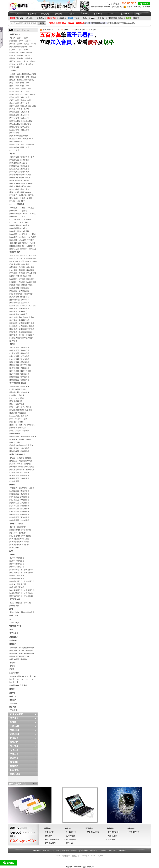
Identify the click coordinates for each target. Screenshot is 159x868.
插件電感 (31, 323)
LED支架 (14, 217)
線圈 (11, 630)
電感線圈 (14, 323)
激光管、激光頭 (16, 442)
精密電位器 (28, 573)
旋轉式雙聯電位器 (17, 564)
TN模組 (25, 243)
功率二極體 (25, 103)
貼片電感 (22, 326)
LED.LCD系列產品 (17, 204)
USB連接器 (14, 172)
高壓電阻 (14, 273)
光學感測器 (25, 356)
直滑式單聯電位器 (17, 561)
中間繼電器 (30, 470)
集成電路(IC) (14, 34)
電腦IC (13, 58)
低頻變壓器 (25, 520)
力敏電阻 (14, 270)
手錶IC (26, 50)
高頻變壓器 (23, 488)
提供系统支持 (88, 867)
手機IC (85, 18)
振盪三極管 (25, 118)
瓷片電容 (14, 341)
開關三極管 (27, 124)
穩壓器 (32, 488)
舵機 (29, 439)
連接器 (12, 154)
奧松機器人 (14, 637)
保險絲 (13, 458)
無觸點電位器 (29, 581)
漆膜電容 (14, 311)
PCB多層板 (25, 542)
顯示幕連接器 (15, 175)
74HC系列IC (15, 623)
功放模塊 (33, 437)
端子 (32, 157)
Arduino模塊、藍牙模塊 (19, 416)
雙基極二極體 (26, 100)
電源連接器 (25, 166)
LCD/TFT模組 (15, 243)
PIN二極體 (24, 94)
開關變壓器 (15, 503)
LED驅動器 (23, 211)
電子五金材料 (15, 536)
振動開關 (31, 648)
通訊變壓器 (25, 517)
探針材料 (27, 603)
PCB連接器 (14, 163)
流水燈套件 (15, 448)
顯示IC (28, 55)
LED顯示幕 (14, 225)
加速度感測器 (26, 371)
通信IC (13, 38)
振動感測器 (15, 380)
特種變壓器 (15, 509)
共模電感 (14, 326)
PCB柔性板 (14, 545)
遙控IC (30, 53)
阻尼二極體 (15, 100)
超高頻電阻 (15, 276)
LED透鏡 (32, 214)
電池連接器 (25, 172)
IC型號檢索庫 (16, 714)
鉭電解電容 (28, 294)
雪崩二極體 (15, 97)
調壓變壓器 (25, 512)
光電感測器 (15, 353)
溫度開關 (29, 458)
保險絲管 (20, 458)
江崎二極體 (25, 97)
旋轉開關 (14, 654)
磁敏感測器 (15, 356)
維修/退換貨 (113, 836)
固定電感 (31, 329)
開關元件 (13, 644)
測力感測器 (25, 359)
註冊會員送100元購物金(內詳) (121, 23)
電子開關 (26, 656)
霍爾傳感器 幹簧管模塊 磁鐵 (21, 410)
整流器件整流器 (16, 142)
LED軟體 (22, 217)
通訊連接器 (25, 169)
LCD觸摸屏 (31, 246)
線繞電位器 (28, 593)
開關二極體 (25, 147)
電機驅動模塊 (15, 392)
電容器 (20, 258)
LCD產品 (22, 208)
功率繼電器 (15, 475)
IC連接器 (24, 163)
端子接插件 (21, 201)
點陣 (11, 551)
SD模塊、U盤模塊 (17, 395)
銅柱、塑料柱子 (16, 603)
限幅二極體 (25, 77)
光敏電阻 (22, 267)
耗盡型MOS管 (16, 139)
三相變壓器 (15, 491)
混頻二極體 (15, 92)
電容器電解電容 (16, 294)
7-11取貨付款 (71, 832)
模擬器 (26, 44)
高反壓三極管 (27, 121)
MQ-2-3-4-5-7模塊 (17, 398)
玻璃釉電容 (23, 311)
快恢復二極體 (15, 80)
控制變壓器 (25, 503)
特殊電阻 (31, 279)
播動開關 (22, 648)
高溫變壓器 (15, 506)
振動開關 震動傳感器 (18, 413)
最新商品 (136, 18)
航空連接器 (27, 175)
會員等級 (49, 836)
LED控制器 (14, 214)
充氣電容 (14, 309)
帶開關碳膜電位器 (17, 578)
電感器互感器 (24, 320)
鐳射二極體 (15, 83)
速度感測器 (15, 371)
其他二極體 (15, 115)
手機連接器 (15, 160)
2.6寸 (12, 679)
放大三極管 (25, 115)
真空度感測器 (26, 365)
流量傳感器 (15, 350)
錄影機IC (20, 55)
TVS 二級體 (15, 150)
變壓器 (12, 485)
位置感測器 (15, 368)
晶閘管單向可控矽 (17, 144)
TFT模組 (31, 240)
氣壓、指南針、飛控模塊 (20, 431)
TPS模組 (13, 246)
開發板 (12, 689)
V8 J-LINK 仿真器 (17, 261)
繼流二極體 (15, 106)
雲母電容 (26, 303)
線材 (11, 609)
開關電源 (14, 488)
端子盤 (31, 195)
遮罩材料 (14, 533)
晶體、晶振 (14, 616)
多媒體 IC (21, 64)
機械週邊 (14, 766)
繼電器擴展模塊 (30, 258)
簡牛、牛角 (25, 189)
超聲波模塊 (25, 386)
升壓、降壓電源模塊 (18, 389)
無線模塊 (26, 392)
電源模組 (14, 41)
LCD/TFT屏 (14, 673)
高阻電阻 (22, 270)
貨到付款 (70, 843)
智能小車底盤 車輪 (17, 445)
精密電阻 (22, 279)
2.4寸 (35, 676)
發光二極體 (24, 222)
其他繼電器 (15, 481)
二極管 (77, 18)
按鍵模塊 (22, 439)
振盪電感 (14, 329)
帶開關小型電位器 (17, 576)
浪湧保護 (27, 464)
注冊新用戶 (49, 832)
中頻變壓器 (15, 520)
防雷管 (13, 464)
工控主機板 (124, 14)
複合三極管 (25, 130)
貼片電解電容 (27, 338)
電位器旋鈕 (28, 596)
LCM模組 (22, 240)
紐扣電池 (13, 707)
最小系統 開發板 (17, 422)
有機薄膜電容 (24, 309)
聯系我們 (46, 850)
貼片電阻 (32, 256)
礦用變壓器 (25, 500)
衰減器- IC (30, 64)
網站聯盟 (113, 850)
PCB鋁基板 (14, 548)
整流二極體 (32, 74)
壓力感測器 (15, 347)
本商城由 (69, 867)
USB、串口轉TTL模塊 (19, 419)
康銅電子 (22, 335)
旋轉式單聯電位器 (17, 558)
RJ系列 (21, 651)
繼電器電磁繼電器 (17, 470)
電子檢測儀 (14, 633)
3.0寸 (23, 679)
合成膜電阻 (32, 282)
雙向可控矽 (30, 144)
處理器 (25, 47)
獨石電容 (24, 314)
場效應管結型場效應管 (19, 136)
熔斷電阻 (31, 270)
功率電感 (31, 326)
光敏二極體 (25, 112)
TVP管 (32, 94)
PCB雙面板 (14, 539)
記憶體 (20, 44)
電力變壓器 (15, 497)
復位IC (26, 61)
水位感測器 (25, 448)
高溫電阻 (22, 273)
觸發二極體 (25, 83)
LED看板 (24, 228)
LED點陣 (22, 237)
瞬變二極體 (25, 86)
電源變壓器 (15, 494)
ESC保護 (13, 467)
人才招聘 (56, 850)
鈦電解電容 (25, 297)
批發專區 (14, 762)
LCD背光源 (15, 249)
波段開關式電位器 (17, 587)
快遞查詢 (94, 850)
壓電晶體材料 (15, 530)
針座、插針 (15, 189)
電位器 (12, 554)
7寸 (17, 682)
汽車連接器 (15, 157)
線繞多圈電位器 (16, 573)
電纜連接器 (15, 166)
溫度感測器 (25, 347)
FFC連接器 (26, 178)
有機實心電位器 (16, 581)
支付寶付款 (70, 836)
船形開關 (29, 651)
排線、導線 (15, 612)
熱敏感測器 (25, 353)
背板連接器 (15, 169)
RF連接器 (25, 181)
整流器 (33, 77)
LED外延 (14, 211)
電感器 (30, 332)
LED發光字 (14, 231)
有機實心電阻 (15, 285)
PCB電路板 (26, 536)
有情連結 (84, 850)
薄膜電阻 (14, 291)
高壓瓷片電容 (15, 338)
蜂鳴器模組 (15, 451)
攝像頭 (12, 693)
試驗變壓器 (25, 497)
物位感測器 (25, 374)
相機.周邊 (98, 14)
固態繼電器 (15, 473)
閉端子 (13, 201)
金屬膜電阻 (15, 288)
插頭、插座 (27, 186)
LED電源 (14, 770)
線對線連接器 (27, 183)
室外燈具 (32, 249)
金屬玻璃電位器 (16, 593)
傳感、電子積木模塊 (18, 425)
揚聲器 (13, 666)
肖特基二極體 (26, 89)
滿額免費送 (51, 18)
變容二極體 (15, 86)
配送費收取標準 (93, 832)
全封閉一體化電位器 (18, 584)
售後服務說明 (113, 832)
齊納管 (26, 109)
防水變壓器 (15, 512)
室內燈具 (85, 14)
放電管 (30, 461)
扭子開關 (31, 654)
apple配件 (137, 14)
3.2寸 (28, 679)
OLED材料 (14, 222)
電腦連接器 (25, 157)
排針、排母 (15, 192)
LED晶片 (30, 208)
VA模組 (33, 243)
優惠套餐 (63, 18)
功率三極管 (15, 118)
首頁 (16, 14)
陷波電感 (22, 329)
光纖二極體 (15, 112)
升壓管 (13, 109)
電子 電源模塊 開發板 (18, 383)
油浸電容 (14, 320)
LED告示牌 (25, 231)
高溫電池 (14, 710)
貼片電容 (24, 256)
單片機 (33, 44)
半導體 (13, 722)
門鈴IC (32, 47)
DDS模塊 (14, 439)
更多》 (35, 784)
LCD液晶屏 (31, 237)
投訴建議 (146, 7)
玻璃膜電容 (15, 314)
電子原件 (58, 14)
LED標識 (14, 234)
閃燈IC (13, 50)
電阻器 (13, 258)
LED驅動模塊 (15, 434)
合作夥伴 (75, 850)
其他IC (13, 64)
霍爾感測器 (25, 380)
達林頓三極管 (15, 121)
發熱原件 (13, 700)
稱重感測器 (15, 362)
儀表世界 (14, 758)
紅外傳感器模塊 (16, 401)
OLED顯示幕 (15, 220)
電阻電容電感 (15, 252)
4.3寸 (12, 682)
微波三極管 (15, 127)
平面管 (20, 109)
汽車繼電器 (25, 478)
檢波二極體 (15, 77)
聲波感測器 (15, 377)
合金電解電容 (15, 300)
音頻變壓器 (25, 494)
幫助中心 (138, 7)
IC (10, 619)
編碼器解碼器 (15, 47)
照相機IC (20, 58)
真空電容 (32, 306)
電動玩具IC (15, 53)
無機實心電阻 (27, 285)
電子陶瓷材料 (22, 527)
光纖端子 (14, 195)
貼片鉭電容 (15, 256)
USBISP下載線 (31, 261)
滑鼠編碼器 (15, 659)
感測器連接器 (15, 178)
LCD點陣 (14, 240)
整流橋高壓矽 (26, 106)
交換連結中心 (134, 832)
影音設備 (14, 738)
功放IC (20, 61)
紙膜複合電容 (15, 303)
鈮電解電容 (15, 297)
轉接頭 (29, 198)
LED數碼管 (25, 225)
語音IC (13, 55)
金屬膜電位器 (29, 590)
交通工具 (14, 754)
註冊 (120, 7)
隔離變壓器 (25, 514)
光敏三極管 (15, 130)
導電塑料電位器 (16, 596)
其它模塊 (30, 445)
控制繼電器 (15, 478)
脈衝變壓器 (25, 506)
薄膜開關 (24, 659)
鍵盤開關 (14, 651)
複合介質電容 (29, 317)
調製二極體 (15, 89)
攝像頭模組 (25, 451)
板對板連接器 (15, 183)
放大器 (13, 44)
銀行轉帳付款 (71, 839)
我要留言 (103, 850)
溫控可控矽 (15, 147)
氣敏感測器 (25, 362)
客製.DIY (14, 742)
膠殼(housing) (26, 192)
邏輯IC (21, 41)
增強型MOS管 (28, 139)
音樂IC (71, 14)
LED (93, 18)
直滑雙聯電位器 (16, 570)
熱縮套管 (31, 612)
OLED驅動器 (27, 220)
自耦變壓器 (15, 514)
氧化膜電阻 (25, 288)
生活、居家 (15, 774)
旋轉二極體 (15, 103)
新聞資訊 (65, 850)
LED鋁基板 (14, 606)
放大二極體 (25, 92)
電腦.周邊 (32, 14)
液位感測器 (25, 350)
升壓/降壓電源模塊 (116, 18)
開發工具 (13, 696)
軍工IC (13, 61)
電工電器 (14, 746)
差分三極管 (15, 133)
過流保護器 (29, 467)
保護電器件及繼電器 (17, 454)
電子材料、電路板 (16, 524)
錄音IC (33, 61)
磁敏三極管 (25, 127)
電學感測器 (25, 377)
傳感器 (12, 344)
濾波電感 (22, 323)
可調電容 (31, 335)
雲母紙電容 (15, 306)
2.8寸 (18, 679)
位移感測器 (25, 368)
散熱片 (12, 669)
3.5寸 (34, 679)
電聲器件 (13, 663)
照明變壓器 (25, 509)
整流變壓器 (25, 491)
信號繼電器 (25, 475)
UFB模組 (22, 246)
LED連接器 (25, 160)
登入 (115, 7)
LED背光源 (23, 234)
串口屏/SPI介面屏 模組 (18, 685)
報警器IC (29, 58)
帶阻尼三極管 (15, 124)
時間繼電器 (25, 473)
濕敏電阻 (31, 267)
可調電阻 (14, 282)
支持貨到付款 (95, 23)
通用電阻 (14, 267)
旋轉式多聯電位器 (17, 567)
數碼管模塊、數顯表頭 (19, 437)
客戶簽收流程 (50, 843)
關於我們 (37, 850)
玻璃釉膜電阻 (24, 291)
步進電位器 (28, 570)
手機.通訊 (15, 726)
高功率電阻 (32, 273)
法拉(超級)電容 (16, 317)
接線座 (22, 198)
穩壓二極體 (21, 74)
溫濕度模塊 (15, 386)
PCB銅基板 (25, 539)
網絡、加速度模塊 (17, 404)
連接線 (23, 612)
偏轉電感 (14, 335)
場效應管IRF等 (15, 626)
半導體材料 (27, 530)
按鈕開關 (22, 654)
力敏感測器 (15, 359)
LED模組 (32, 234)
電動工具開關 (15, 656)
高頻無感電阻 (26, 276)
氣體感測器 (15, 365)
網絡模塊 (31, 425)
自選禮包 (40, 18)
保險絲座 (14, 461)
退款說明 (111, 839)
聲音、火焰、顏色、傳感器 (21, 407)
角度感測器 (15, 374)
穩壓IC (20, 38)
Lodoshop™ (78, 867)
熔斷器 (21, 467)
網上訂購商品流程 (52, 839)
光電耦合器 (15, 67)
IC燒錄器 (13, 641)
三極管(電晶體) (28, 80)
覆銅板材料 (23, 533)
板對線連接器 (15, 186)
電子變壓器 (15, 500)
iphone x (111, 14)
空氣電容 (24, 306)
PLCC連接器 (15, 181)
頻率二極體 (15, 94)
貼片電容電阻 (15, 264)
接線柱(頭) (23, 195)
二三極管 (13, 70)
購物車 (130, 7)
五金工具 (14, 750)
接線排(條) (14, 198)
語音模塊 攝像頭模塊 (18, 428)
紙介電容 (26, 300)
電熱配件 (14, 704)
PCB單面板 (25, 545)
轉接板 (13, 527)
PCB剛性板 (14, 542)
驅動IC (26, 38)
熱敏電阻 (26, 264)
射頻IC (28, 41)
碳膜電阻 (22, 282)
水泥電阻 (14, 279)
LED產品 (14, 208)
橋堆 (34, 106)
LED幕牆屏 (14, 228)
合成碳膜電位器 (16, 590)
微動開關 (14, 648)
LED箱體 (24, 214)
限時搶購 (20, 18)
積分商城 (30, 18)
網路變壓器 (15, 517)
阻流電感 (22, 332)
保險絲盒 (22, 461)
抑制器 (20, 464)
